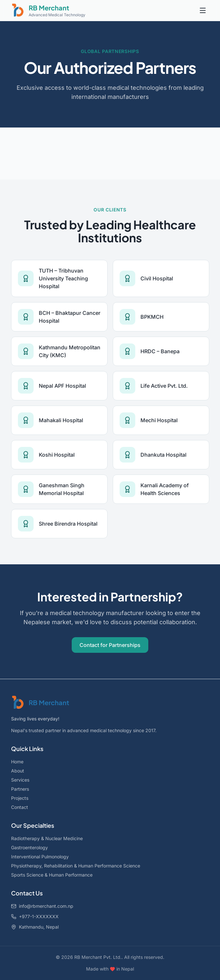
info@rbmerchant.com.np (42, 906)
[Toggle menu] (203, 10)
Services (20, 780)
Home (17, 762)
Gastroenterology (29, 847)
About (18, 771)
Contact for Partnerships (110, 645)
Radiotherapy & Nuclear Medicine (47, 838)
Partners (20, 789)
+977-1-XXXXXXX (35, 916)
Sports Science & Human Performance (52, 875)
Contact (20, 807)
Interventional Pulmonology (40, 857)
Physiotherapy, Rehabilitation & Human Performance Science (76, 866)
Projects (20, 798)
